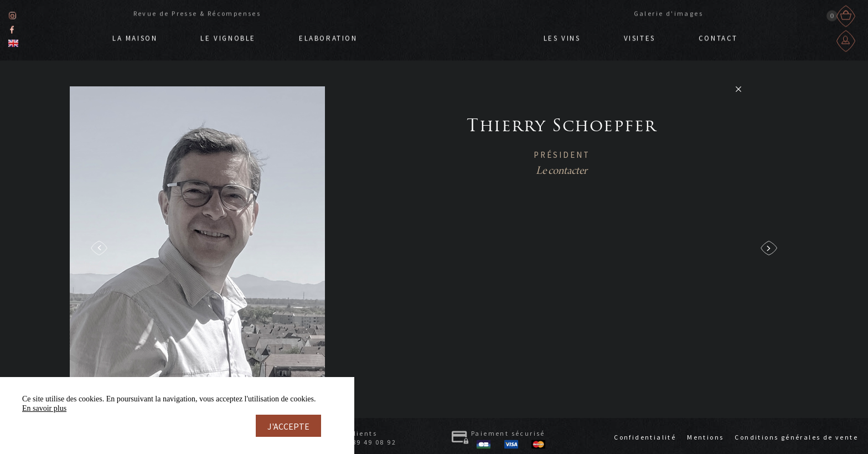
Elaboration (328, 37)
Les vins (562, 37)
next (769, 248)
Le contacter (562, 171)
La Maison (135, 37)
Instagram (12, 14)
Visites (640, 37)
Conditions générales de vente (796, 437)
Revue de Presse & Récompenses (197, 12)
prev (99, 248)
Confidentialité (645, 437)
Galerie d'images (668, 12)
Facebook (12, 28)
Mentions (705, 437)
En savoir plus (44, 408)
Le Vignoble (228, 37)
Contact (718, 37)
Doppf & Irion (451, 32)
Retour (738, 89)
